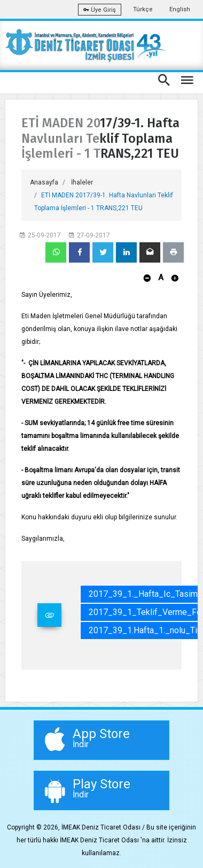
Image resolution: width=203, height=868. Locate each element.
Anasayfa (44, 182)
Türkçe (143, 9)
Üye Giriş (100, 10)
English (180, 9)
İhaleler (82, 182)
